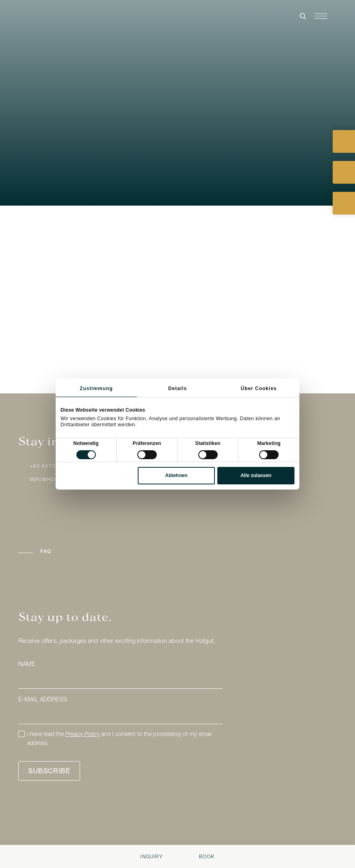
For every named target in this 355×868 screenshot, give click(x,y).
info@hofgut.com (57, 480)
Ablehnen (176, 475)
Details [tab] (177, 388)
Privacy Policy (82, 735)
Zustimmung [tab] (96, 388)
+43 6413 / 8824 (52, 467)
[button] (81, 552)
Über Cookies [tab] (259, 388)
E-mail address (43, 700)
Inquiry (151, 857)
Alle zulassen (256, 475)
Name (27, 665)
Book (207, 857)
